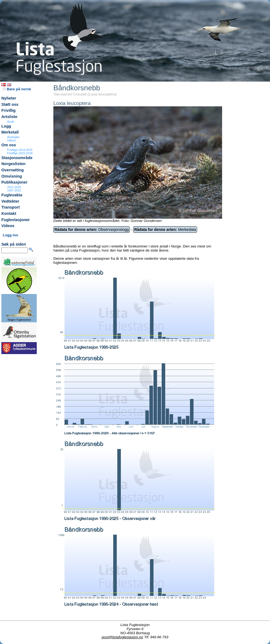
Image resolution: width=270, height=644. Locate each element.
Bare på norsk (17, 89)
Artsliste (9, 117)
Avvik (10, 122)
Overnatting (13, 170)
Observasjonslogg (92, 230)
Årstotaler (13, 137)
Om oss (9, 145)
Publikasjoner (14, 182)
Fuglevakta (12, 195)
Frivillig (8, 110)
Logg (6, 126)
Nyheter (9, 98)
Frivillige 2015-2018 (20, 153)
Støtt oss (10, 104)
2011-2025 (14, 187)
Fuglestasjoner (16, 220)
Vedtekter (10, 201)
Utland (11, 140)
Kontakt (9, 213)
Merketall (10, 132)
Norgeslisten (13, 164)
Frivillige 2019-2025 (20, 150)
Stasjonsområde (17, 158)
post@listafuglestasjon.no (122, 637)
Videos (8, 226)
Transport (11, 207)
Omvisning (12, 176)
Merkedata (165, 230)
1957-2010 (14, 190)
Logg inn (10, 235)
